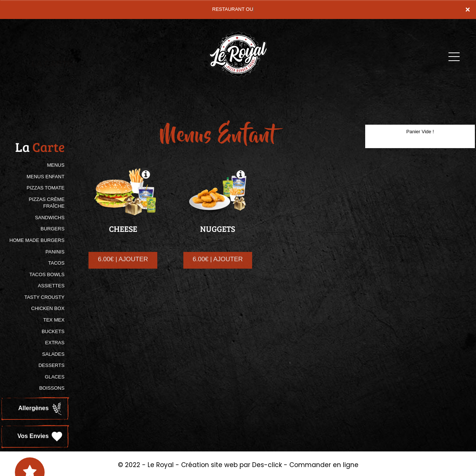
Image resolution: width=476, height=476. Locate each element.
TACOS (57, 263)
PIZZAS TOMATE (45, 188)
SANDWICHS (50, 218)
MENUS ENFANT (45, 177)
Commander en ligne (324, 465)
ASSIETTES (51, 286)
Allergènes (41, 409)
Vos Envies (41, 437)
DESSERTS (51, 365)
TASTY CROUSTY (44, 297)
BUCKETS (53, 331)
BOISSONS (52, 388)
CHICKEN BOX (48, 308)
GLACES (55, 377)
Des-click (267, 465)
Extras (55, 343)
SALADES (53, 354)
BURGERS (52, 229)
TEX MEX (54, 320)
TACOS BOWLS (47, 274)
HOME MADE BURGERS (37, 240)
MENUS (56, 165)
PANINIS (55, 252)
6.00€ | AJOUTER (123, 265)
